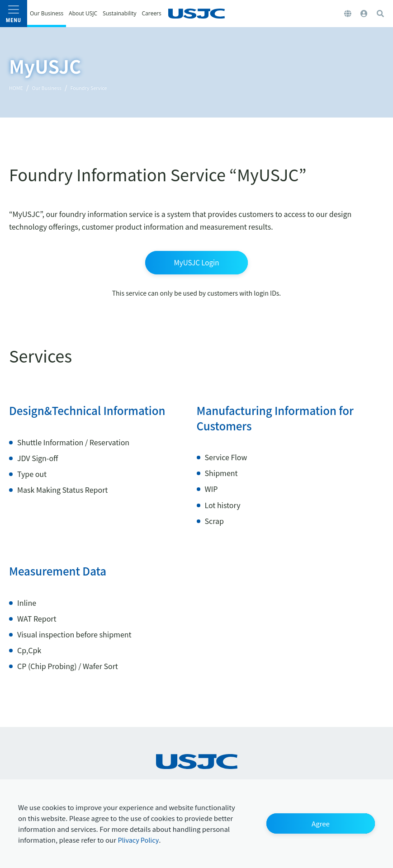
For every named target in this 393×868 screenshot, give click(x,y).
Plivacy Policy (140, 839)
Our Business (55, 87)
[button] (321, 823)
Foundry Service (107, 87)
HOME (18, 87)
